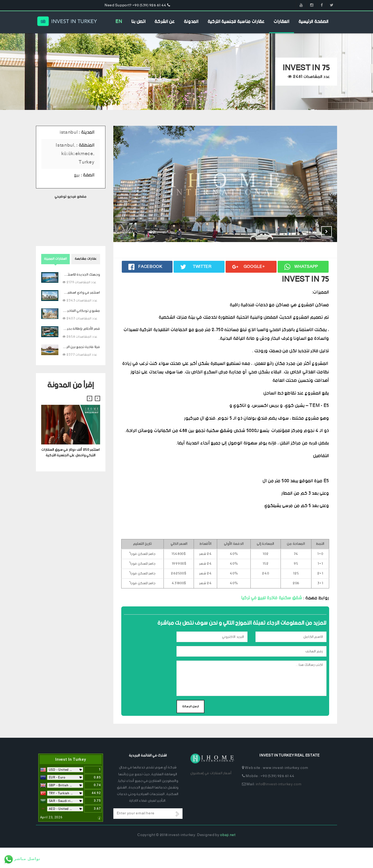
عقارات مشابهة (86, 259)
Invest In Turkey (71, 780)
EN (119, 22)
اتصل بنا (139, 22)
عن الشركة (165, 22)
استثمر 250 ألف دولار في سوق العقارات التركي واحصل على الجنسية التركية (71, 453)
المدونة (191, 22)
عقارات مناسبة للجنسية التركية (236, 22)
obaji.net (228, 855)
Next (327, 231)
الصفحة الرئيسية (314, 22)
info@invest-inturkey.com (279, 805)
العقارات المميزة (56, 259)
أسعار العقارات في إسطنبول (211, 794)
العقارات (282, 22)
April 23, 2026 (51, 837)
